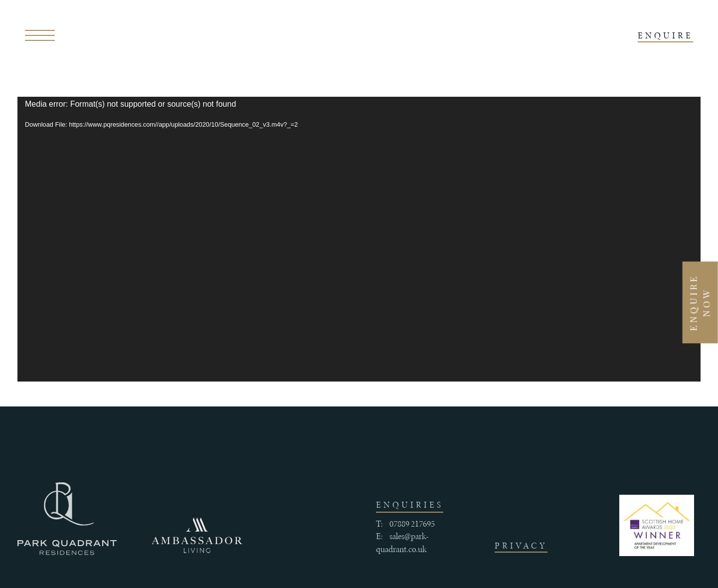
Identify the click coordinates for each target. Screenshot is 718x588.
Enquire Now (700, 302)
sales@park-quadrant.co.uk (402, 543)
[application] (359, 239)
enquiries (410, 505)
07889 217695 (412, 524)
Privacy (521, 546)
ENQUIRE (665, 35)
